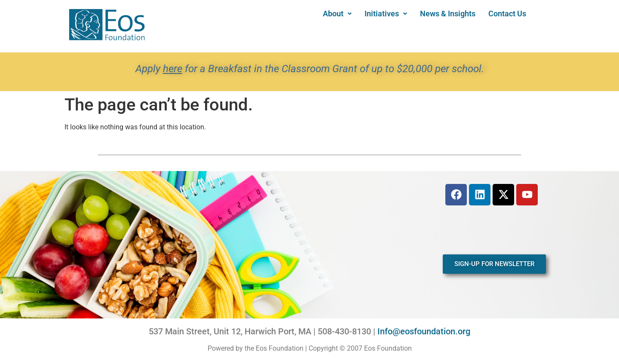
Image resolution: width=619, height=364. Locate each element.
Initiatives (386, 14)
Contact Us (507, 14)
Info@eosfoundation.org (424, 331)
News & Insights (448, 14)
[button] (337, 14)
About (337, 14)
